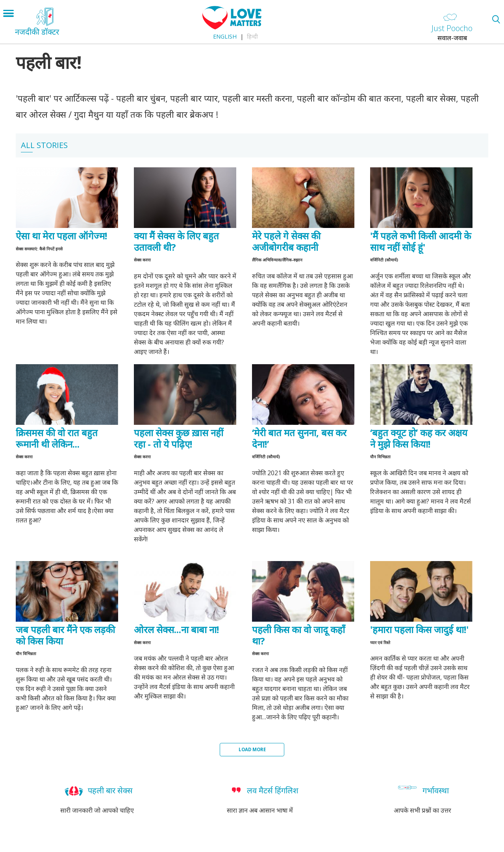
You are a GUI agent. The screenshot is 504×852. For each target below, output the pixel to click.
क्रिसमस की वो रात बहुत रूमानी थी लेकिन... (57, 438)
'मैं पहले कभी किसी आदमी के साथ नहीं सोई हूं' (421, 241)
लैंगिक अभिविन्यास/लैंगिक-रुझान (277, 260)
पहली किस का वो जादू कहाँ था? (298, 635)
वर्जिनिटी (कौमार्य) (384, 260)
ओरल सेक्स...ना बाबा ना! (176, 629)
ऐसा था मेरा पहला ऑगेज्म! (61, 236)
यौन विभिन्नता (380, 457)
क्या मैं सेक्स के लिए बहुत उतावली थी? (176, 241)
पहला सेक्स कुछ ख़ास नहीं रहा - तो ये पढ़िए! (179, 438)
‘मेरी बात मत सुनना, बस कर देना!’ (299, 438)
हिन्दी (252, 36)
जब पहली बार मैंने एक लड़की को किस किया (65, 635)
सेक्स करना (142, 260)
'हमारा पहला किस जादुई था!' (419, 629)
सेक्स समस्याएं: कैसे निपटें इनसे (39, 249)
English (225, 36)
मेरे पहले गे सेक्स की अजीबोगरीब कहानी (286, 241)
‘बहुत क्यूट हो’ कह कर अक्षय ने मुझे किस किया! (419, 438)
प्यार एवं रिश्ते (380, 643)
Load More (252, 749)
